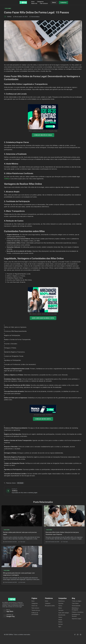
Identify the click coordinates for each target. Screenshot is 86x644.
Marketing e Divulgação (75, 609)
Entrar (47, 601)
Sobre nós (34, 3)
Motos (60, 608)
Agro (60, 627)
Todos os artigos (77, 601)
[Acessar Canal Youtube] (78, 635)
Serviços (61, 610)
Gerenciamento (76, 606)
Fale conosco (44, 3)
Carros (60, 606)
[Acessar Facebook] (75, 635)
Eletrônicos (62, 601)
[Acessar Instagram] (81, 635)
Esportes (61, 603)
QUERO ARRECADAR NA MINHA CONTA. (43, 318)
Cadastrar (48, 603)
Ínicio (33, 601)
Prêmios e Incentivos (78, 612)
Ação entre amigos (64, 613)
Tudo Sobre (75, 603)
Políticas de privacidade (35, 614)
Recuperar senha (50, 606)
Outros (60, 617)
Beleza (60, 622)
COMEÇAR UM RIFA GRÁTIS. (43, 419)
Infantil (60, 620)
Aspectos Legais (76, 619)
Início (33, 2)
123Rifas (7, 179)
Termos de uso (36, 610)
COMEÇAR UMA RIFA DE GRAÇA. (43, 135)
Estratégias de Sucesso (76, 615)
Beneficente (62, 615)
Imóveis (61, 624)
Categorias (40, 2)
